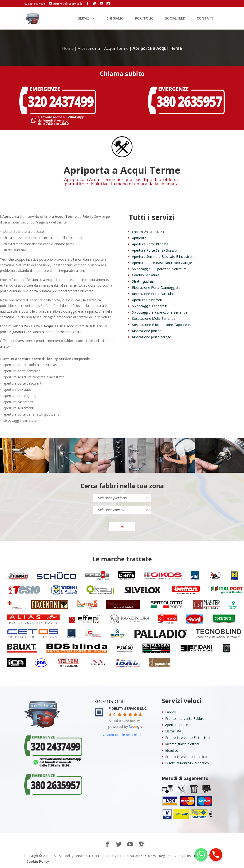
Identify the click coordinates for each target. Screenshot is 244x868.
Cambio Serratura (146, 275)
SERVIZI (84, 19)
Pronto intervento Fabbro (185, 718)
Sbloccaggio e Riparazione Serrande (160, 312)
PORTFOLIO (144, 19)
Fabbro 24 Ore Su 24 (148, 232)
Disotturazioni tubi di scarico (187, 763)
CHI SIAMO (115, 19)
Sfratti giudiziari (144, 281)
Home (68, 48)
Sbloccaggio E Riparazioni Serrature (159, 269)
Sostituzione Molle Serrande (154, 318)
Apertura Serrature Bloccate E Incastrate (163, 256)
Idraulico (172, 750)
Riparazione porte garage (152, 337)
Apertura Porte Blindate (150, 244)
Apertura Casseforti (147, 300)
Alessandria (89, 48)
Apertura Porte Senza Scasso (155, 250)
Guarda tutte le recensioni (122, 735)
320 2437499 (36, 4)
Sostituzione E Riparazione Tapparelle (161, 325)
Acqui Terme (116, 48)
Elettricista (173, 731)
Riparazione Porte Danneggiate (156, 287)
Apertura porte (176, 725)
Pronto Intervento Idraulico (186, 757)
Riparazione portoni (147, 331)
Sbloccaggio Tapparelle (150, 306)
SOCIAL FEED (175, 19)
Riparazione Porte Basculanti (154, 294)
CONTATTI (206, 19)
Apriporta (139, 238)
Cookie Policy (38, 861)
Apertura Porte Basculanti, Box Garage (162, 263)
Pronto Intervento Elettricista (187, 738)
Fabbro (171, 712)
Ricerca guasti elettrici (182, 744)
